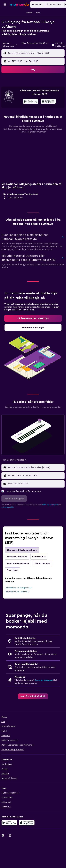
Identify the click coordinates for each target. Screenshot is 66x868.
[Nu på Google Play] (31, 113)
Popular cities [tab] (39, 568)
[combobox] (10, 45)
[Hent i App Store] (48, 113)
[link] (33, 330)
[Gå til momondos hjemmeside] (19, 4)
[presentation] (48, 113)
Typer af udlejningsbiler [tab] (18, 575)
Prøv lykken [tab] (13, 582)
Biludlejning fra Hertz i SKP (18, 603)
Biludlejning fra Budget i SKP (19, 599)
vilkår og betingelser (51, 516)
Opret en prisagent (44, 691)
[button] (5, 5)
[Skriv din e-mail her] (35, 495)
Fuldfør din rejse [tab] (42, 575)
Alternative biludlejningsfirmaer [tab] (22, 561)
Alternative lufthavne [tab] (17, 568)
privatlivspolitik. (8, 518)
